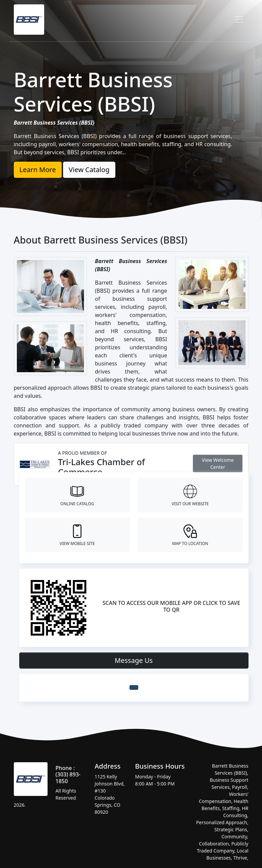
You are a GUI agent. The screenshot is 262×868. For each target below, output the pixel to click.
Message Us (134, 660)
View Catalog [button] (89, 170)
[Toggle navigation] (239, 20)
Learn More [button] (38, 170)
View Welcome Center (218, 463)
